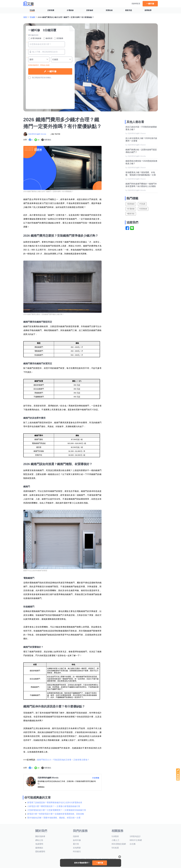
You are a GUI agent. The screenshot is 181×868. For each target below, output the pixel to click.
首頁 (25, 17)
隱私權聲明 (40, 852)
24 (38, 140)
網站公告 (39, 840)
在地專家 (77, 848)
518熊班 (115, 836)
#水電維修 (131, 209)
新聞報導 (148, 10)
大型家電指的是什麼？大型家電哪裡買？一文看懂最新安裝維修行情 (57, 810)
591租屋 (115, 848)
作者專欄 (96, 778)
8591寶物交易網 (119, 844)
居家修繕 (90, 10)
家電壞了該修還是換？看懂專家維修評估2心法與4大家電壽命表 (55, 803)
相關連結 (41, 787)
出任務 (133, 844)
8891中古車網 (136, 840)
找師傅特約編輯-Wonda (37, 134)
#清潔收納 (143, 209)
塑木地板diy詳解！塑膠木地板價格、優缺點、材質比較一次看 (54, 818)
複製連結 (48, 140)
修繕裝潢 (48, 38)
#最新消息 (131, 214)
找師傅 (76, 836)
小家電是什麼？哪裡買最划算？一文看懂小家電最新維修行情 (54, 806)
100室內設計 (135, 836)
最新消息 (129, 10)
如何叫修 (77, 840)
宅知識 (32, 10)
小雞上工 (115, 840)
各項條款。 (48, 78)
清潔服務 (59, 38)
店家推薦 (51, 10)
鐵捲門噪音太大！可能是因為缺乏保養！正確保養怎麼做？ (63, 760)
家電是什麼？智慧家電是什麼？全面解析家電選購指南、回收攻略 (56, 814)
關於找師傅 (40, 836)
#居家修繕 (131, 204)
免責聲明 (39, 844)
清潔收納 (109, 10)
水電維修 (70, 10)
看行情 (76, 844)
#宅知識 (142, 204)
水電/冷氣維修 (35, 38)
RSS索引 (77, 852)
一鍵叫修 (150, 4)
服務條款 (39, 848)
